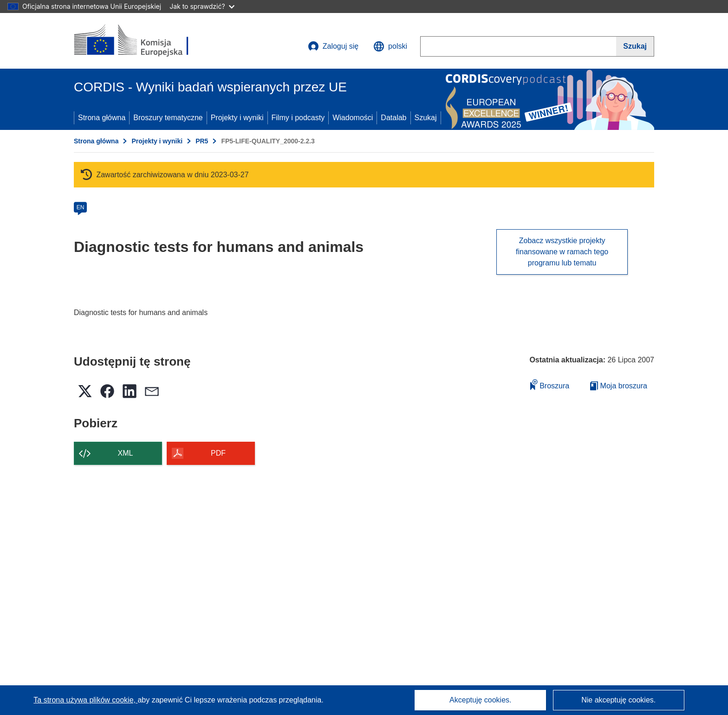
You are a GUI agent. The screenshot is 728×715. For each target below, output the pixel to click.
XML (126, 453)
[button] (390, 46)
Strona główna (102, 118)
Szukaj (426, 118)
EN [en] (81, 207)
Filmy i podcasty (298, 118)
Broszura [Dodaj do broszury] (550, 384)
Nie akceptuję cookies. (618, 700)
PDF (218, 453)
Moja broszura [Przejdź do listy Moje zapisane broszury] (619, 386)
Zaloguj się (333, 46)
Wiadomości (353, 118)
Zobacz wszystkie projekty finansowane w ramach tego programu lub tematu (562, 252)
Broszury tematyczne (168, 118)
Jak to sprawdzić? (202, 6)
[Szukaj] (635, 46)
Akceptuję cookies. (480, 700)
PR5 (202, 141)
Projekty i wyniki (237, 118)
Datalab (393, 118)
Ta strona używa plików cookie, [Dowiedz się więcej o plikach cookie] (85, 700)
